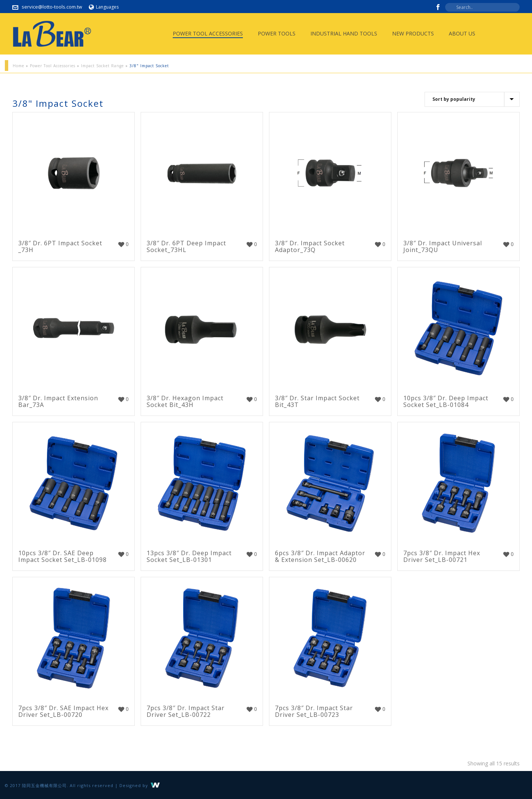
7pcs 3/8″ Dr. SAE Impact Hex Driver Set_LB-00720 (63, 711)
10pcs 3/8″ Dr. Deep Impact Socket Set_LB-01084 (446, 401)
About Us (462, 33)
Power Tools (277, 33)
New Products (413, 33)
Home (18, 66)
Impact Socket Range (102, 66)
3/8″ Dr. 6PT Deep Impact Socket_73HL (186, 246)
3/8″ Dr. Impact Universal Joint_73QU (443, 246)
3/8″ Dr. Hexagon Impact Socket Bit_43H (185, 401)
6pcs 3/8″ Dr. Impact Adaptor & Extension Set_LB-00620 (320, 556)
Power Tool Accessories (208, 33)
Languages (104, 7)
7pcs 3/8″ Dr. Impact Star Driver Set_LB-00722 (186, 711)
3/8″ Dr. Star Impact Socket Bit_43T (317, 401)
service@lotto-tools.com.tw (52, 7)
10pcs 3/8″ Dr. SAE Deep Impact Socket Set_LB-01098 (62, 556)
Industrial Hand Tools (344, 33)
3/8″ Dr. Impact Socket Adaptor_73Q (310, 246)
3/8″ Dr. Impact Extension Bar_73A (58, 401)
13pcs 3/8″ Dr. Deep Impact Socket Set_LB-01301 (189, 556)
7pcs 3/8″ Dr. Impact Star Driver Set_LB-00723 (314, 711)
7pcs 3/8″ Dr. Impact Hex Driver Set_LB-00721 (442, 556)
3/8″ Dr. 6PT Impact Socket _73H (60, 246)
